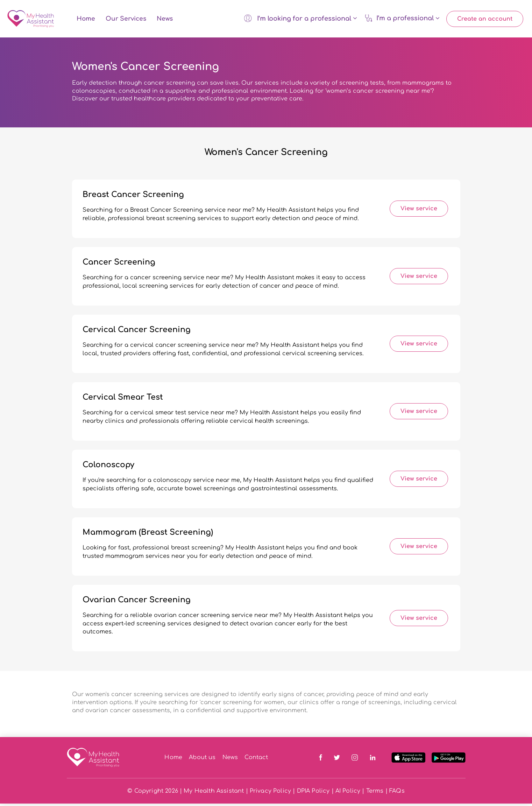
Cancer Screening (119, 265)
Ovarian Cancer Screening (137, 602)
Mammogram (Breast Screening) (148, 535)
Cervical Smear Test (123, 400)
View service (419, 211)
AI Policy (348, 793)
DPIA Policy (313, 793)
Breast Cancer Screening (133, 197)
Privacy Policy (270, 793)
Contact (256, 760)
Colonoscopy (108, 467)
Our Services (126, 20)
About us (202, 760)
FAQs (397, 793)
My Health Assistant (214, 793)
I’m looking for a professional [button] (300, 19)
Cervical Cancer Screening (137, 332)
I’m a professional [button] (402, 19)
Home (86, 20)
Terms (375, 793)
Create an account (485, 20)
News (165, 20)
